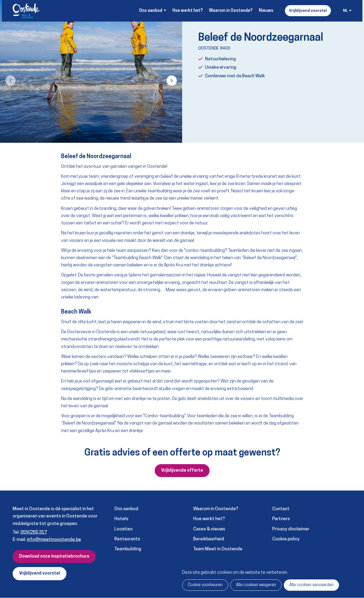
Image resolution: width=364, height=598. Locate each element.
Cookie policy (286, 539)
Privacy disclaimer (291, 529)
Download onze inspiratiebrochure (54, 557)
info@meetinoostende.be (54, 540)
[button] (10, 81)
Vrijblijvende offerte (182, 471)
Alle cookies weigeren (256, 585)
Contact (281, 509)
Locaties (123, 529)
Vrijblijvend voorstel (308, 11)
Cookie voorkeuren (205, 585)
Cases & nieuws (209, 529)
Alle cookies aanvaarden (311, 585)
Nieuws (266, 11)
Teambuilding (128, 549)
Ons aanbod (126, 509)
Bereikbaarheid (209, 539)
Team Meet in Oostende (218, 549)
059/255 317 (34, 532)
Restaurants (127, 539)
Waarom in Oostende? (231, 11)
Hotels (121, 519)
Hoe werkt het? (188, 11)
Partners (281, 519)
